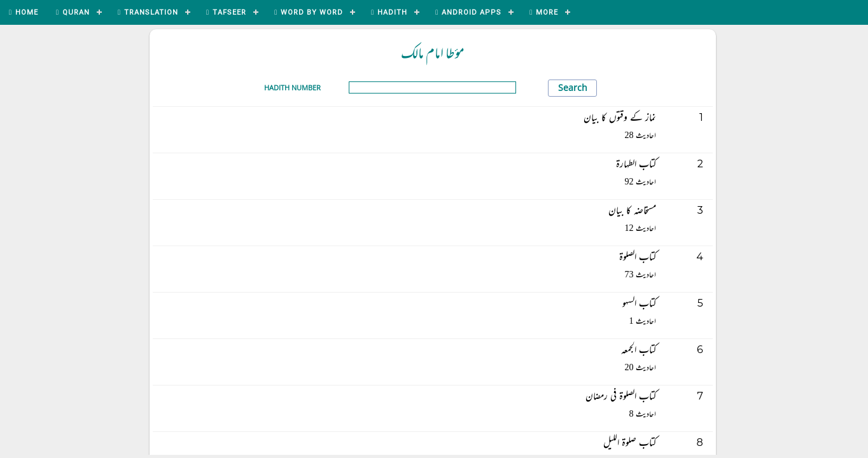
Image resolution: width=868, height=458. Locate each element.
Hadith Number (292, 87)
